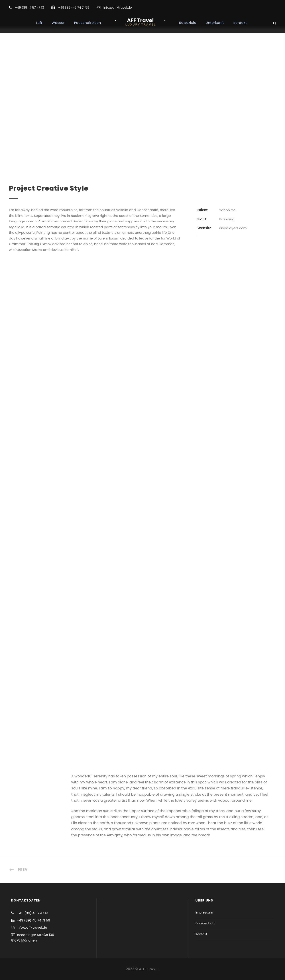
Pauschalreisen (87, 23)
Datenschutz (205, 923)
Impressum (204, 912)
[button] (276, 6)
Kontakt (240, 23)
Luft (39, 23)
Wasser (58, 23)
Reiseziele (188, 23)
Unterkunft (215, 23)
